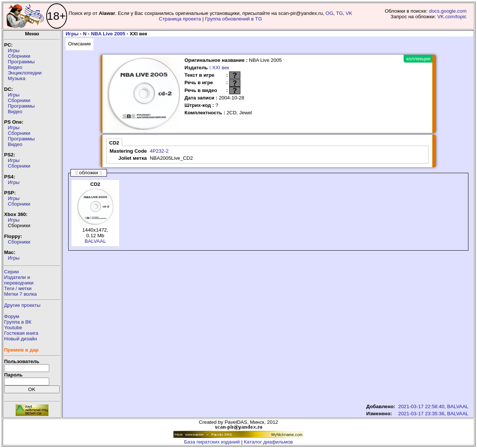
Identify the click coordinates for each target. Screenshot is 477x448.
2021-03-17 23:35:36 (421, 414)
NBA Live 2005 (108, 34)
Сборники (19, 56)
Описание (80, 44)
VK (349, 13)
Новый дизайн (20, 339)
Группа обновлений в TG (233, 19)
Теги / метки (18, 288)
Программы (21, 62)
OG (330, 13)
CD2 (114, 143)
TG (340, 13)
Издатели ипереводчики (19, 280)
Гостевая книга (21, 333)
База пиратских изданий (212, 442)
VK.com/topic (452, 17)
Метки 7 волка (20, 294)
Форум (12, 316)
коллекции (418, 59)
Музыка (17, 78)
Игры (14, 50)
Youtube (13, 328)
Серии (11, 272)
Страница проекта (180, 19)
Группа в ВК (18, 322)
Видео (15, 67)
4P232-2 (159, 151)
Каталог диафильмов (268, 442)
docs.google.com (448, 11)
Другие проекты (22, 305)
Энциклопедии (25, 73)
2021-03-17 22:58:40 (421, 406)
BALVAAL (95, 241)
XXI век (221, 68)
